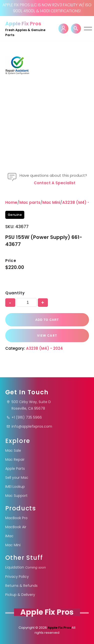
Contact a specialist (55, 183)
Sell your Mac (17, 478)
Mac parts (30, 202)
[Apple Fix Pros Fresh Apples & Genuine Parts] (29, 29)
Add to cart (47, 320)
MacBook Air (16, 527)
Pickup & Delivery (20, 595)
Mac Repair (15, 459)
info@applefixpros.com (29, 426)
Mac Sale (13, 450)
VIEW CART (47, 336)
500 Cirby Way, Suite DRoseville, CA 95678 (29, 405)
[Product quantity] (27, 302)
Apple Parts (15, 469)
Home (11, 202)
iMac (9, 536)
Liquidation (26, 567)
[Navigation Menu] (88, 29)
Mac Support (16, 496)
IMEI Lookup (15, 487)
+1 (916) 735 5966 (24, 417)
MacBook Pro (16, 518)
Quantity (15, 293)
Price (11, 261)
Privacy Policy (17, 577)
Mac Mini (51, 202)
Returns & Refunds (21, 586)
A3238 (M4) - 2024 (44, 348)
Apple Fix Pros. (59, 628)
